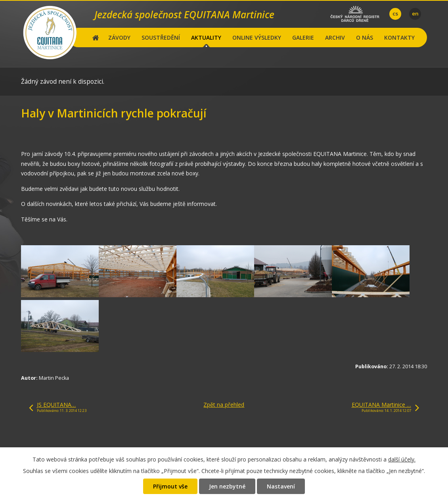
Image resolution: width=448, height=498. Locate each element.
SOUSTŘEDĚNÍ (161, 37)
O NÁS (365, 37)
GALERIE (303, 37)
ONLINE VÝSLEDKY (257, 37)
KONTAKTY (399, 37)
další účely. (402, 459)
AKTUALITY (206, 37)
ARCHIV (335, 37)
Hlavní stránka (96, 37)
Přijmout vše (170, 486)
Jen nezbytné (227, 486)
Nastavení (281, 486)
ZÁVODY (119, 37)
